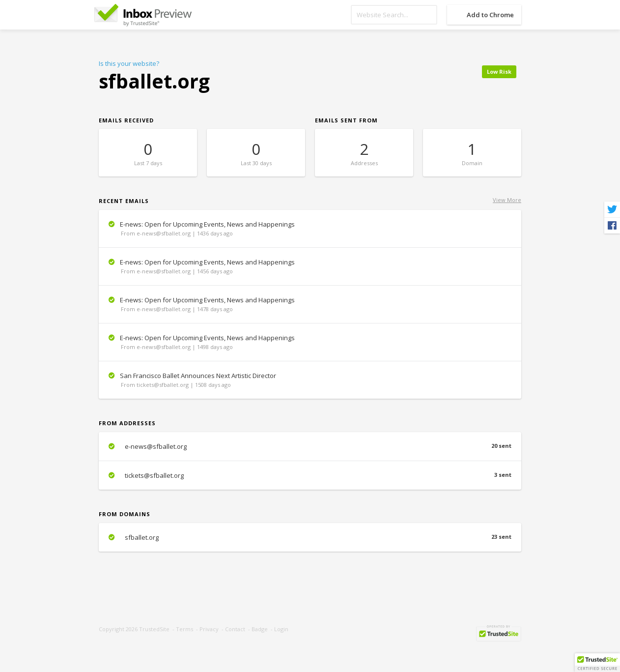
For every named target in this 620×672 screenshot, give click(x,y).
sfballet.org (310, 537)
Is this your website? (129, 63)
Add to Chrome (490, 15)
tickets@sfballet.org (310, 475)
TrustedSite (154, 629)
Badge (260, 629)
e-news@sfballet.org (310, 446)
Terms (184, 629)
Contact (235, 629)
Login (281, 629)
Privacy (209, 629)
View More (507, 200)
